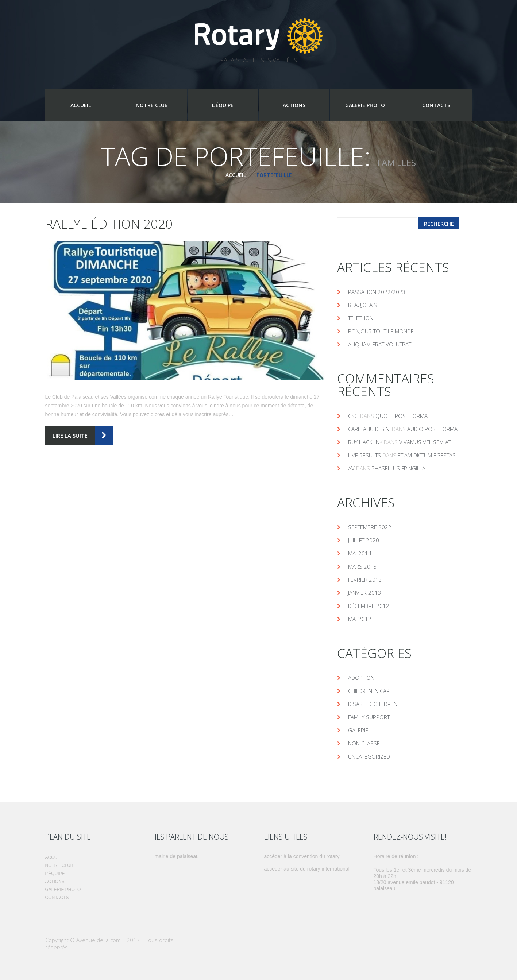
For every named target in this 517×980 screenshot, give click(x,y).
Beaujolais (362, 305)
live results (364, 455)
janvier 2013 (365, 593)
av (351, 468)
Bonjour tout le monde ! (382, 331)
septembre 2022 (370, 527)
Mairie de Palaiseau (177, 856)
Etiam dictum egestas (427, 455)
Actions (294, 105)
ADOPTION (361, 678)
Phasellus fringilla (398, 468)
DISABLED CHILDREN (373, 704)
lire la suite (70, 435)
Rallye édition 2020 (109, 224)
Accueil (81, 105)
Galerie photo (365, 105)
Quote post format (403, 416)
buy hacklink (365, 442)
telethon (361, 318)
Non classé (364, 743)
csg (353, 416)
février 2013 (365, 580)
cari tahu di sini (369, 429)
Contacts (436, 105)
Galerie (358, 730)
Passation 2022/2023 (377, 292)
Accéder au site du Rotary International (307, 869)
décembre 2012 (369, 606)
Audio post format (434, 429)
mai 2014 (360, 553)
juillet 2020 (364, 540)
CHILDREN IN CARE (370, 691)
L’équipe (223, 105)
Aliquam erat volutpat (380, 344)
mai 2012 (360, 619)
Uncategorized (369, 756)
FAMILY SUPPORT (369, 717)
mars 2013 (362, 566)
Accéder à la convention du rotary (302, 856)
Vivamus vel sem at (425, 442)
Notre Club (152, 105)
